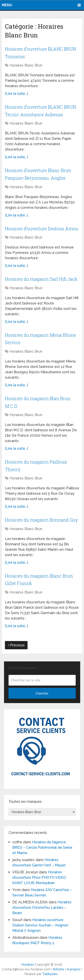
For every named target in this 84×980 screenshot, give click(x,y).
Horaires (28, 964)
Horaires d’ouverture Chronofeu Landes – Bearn (42, 907)
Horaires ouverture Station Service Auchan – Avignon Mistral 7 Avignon (40, 925)
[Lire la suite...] (16, 93)
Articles (59, 969)
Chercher (42, 693)
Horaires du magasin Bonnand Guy (41, 520)
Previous (16, 645)
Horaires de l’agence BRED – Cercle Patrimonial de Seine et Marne (42, 847)
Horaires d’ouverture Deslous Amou (42, 228)
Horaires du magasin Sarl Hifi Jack (41, 279)
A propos (74, 969)
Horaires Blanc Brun (26, 65)
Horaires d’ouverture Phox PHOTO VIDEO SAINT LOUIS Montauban (39, 877)
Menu (7, 5)
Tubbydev (50, 974)
